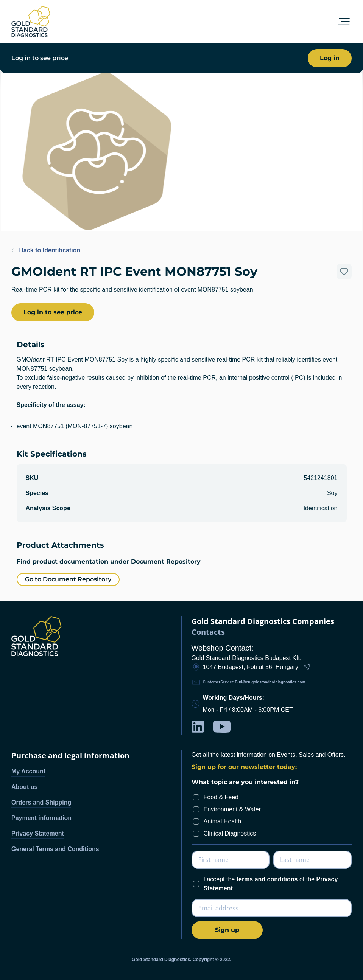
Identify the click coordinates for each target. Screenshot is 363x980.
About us (24, 787)
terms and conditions (267, 879)
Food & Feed (221, 797)
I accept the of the (271, 884)
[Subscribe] (227, 930)
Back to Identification (46, 250)
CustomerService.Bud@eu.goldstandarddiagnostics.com (254, 682)
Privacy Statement (38, 833)
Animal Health (223, 821)
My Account (28, 771)
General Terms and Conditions (55, 849)
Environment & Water (232, 809)
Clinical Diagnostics (230, 833)
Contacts (208, 632)
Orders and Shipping (41, 802)
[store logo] (31, 22)
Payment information (41, 818)
